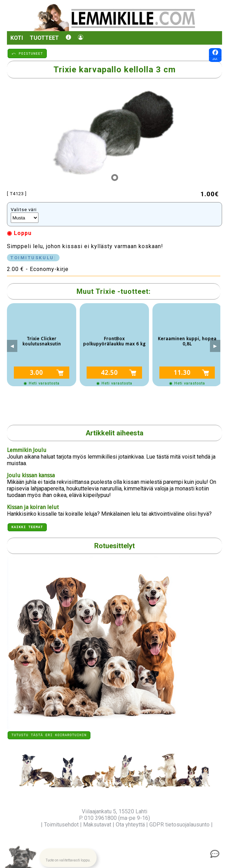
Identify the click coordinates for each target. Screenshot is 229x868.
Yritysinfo (28, 825)
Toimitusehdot (61, 825)
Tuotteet (44, 38)
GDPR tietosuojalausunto (179, 825)
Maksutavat (97, 825)
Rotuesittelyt (114, 545)
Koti (17, 38)
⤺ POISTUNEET (27, 53)
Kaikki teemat (27, 526)
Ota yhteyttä (130, 825)
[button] (68, 856)
